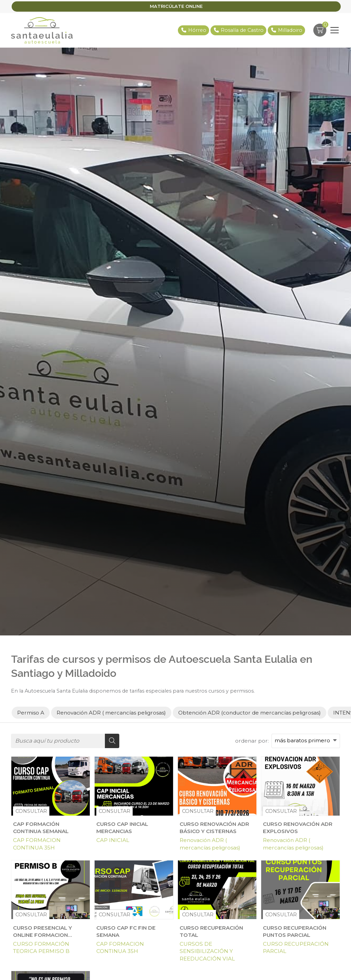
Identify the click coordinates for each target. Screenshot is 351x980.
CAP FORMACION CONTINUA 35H (37, 844)
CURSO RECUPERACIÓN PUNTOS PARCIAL (295, 931)
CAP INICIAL (113, 840)
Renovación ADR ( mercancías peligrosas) (210, 844)
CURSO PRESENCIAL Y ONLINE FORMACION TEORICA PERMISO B (43, 932)
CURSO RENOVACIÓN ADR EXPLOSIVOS (298, 828)
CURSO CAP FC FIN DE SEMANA (126, 931)
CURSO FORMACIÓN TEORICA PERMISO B (41, 947)
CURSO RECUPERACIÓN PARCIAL (296, 947)
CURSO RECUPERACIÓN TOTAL (211, 931)
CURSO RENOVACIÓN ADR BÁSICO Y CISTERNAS (214, 828)
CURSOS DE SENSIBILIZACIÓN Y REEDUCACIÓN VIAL (207, 951)
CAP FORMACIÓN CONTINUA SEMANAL (41, 828)
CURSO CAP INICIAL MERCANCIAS (122, 828)
